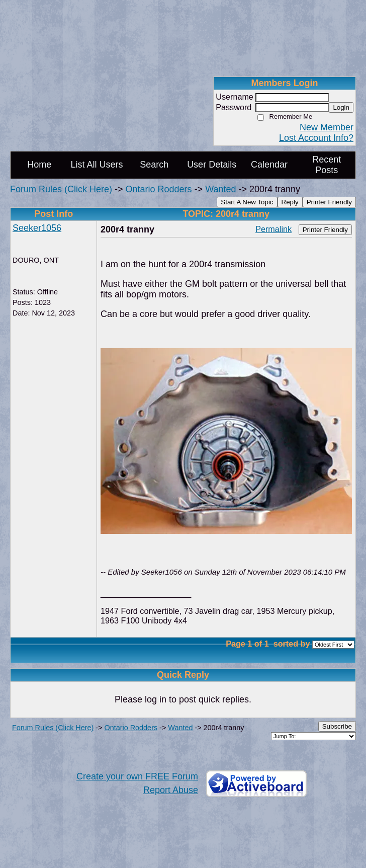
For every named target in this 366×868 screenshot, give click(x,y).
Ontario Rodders (159, 189)
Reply (290, 202)
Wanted (220, 189)
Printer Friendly (329, 202)
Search (154, 165)
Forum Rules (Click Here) (61, 189)
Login (341, 107)
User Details (212, 165)
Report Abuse (171, 790)
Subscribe (337, 726)
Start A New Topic (247, 202)
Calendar (269, 165)
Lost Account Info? (316, 138)
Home (39, 165)
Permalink (273, 229)
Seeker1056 (37, 228)
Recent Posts (327, 165)
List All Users (97, 165)
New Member (327, 127)
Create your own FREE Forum (137, 776)
